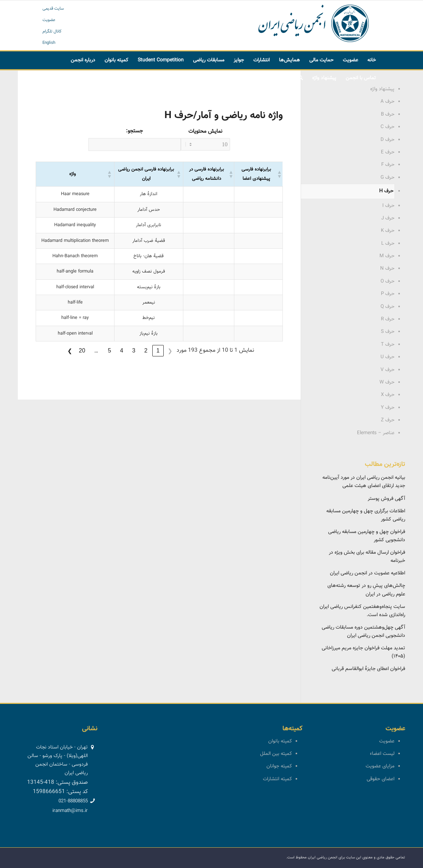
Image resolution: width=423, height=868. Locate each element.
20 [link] (82, 351)
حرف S (388, 332)
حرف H (386, 191)
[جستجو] (300, 78)
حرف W (387, 382)
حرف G (388, 178)
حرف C (388, 127)
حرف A (388, 102)
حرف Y (388, 408)
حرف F (388, 165)
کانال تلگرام (52, 31)
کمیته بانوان (280, 741)
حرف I (388, 206)
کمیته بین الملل (276, 754)
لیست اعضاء (382, 754)
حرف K (388, 231)
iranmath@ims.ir (70, 811)
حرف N (387, 269)
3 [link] (134, 351)
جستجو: (134, 131)
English (49, 43)
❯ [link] (70, 351)
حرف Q (388, 307)
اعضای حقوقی (381, 779)
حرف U (388, 357)
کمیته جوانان (279, 766)
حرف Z (388, 420)
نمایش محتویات (205, 131)
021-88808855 (73, 801)
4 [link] (121, 351)
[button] (109, 174)
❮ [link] (170, 351)
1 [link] (158, 351)
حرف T (388, 345)
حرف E (388, 152)
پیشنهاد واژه (382, 89)
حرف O (388, 281)
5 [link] (109, 351)
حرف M (387, 256)
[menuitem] (372, 60)
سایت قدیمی (53, 9)
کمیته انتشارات (277, 779)
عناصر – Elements (376, 433)
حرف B (388, 115)
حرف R (388, 319)
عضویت (49, 20)
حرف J (388, 218)
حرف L (388, 244)
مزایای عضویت (380, 766)
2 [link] (146, 351)
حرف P (388, 294)
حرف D (388, 140)
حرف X (388, 395)
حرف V (388, 370)
